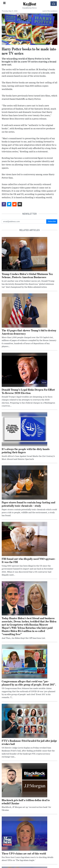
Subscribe (52, 221)
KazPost (29, 4)
